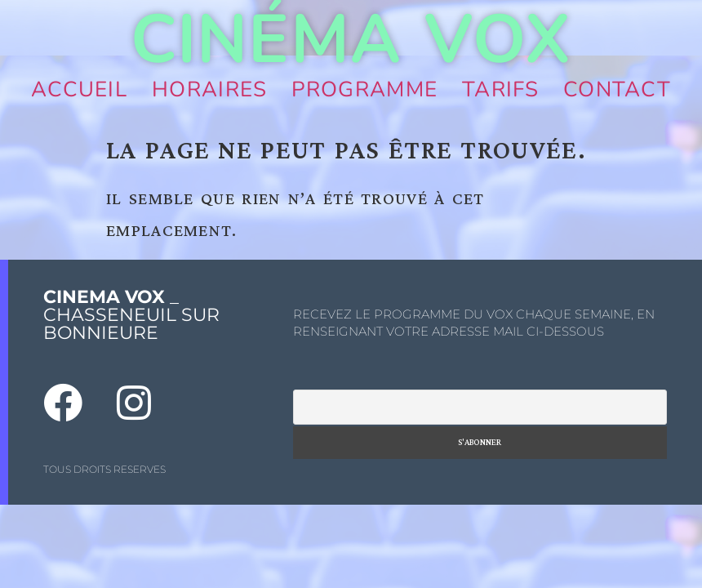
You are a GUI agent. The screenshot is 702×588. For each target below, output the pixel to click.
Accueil (79, 89)
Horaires (209, 89)
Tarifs (500, 89)
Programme (364, 89)
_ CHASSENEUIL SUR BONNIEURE (131, 315)
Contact (617, 89)
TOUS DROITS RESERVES (104, 469)
